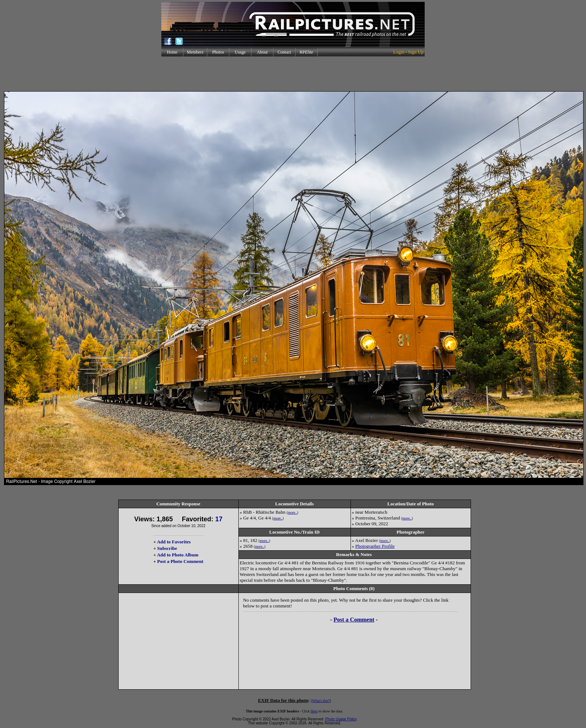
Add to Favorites (174, 542)
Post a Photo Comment (180, 561)
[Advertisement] (293, 74)
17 (219, 519)
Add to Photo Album (178, 555)
